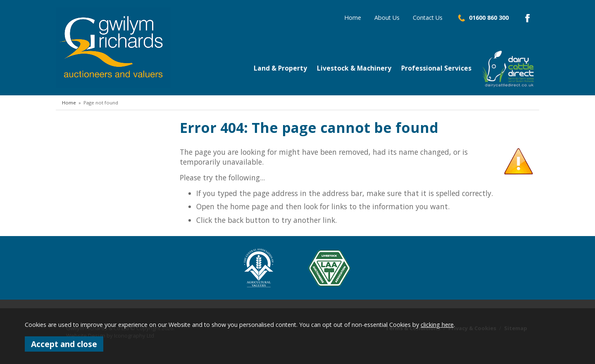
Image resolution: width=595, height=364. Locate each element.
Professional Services (436, 68)
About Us (387, 18)
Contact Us (428, 18)
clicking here (437, 325)
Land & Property (280, 68)
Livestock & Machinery (354, 68)
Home (353, 18)
